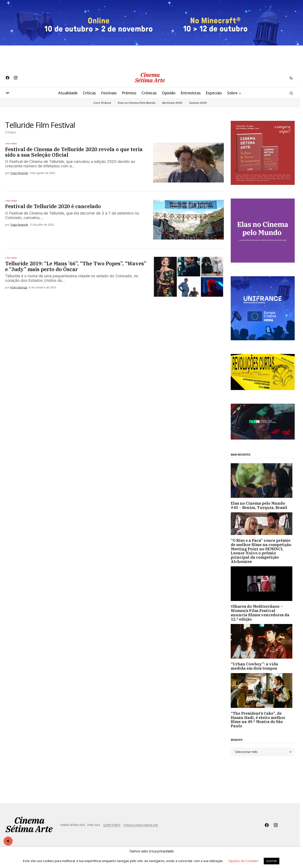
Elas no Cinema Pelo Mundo (137, 103)
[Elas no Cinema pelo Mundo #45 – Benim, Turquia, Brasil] (263, 481)
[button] (291, 78)
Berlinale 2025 (172, 103)
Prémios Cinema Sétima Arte (141, 825)
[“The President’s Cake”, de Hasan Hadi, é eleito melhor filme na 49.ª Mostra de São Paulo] (263, 690)
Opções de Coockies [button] (243, 861)
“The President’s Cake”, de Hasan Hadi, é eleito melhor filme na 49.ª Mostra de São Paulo (258, 720)
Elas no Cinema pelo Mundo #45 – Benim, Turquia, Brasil (259, 506)
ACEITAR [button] (272, 861)
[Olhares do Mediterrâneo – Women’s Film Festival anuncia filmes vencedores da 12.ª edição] (263, 584)
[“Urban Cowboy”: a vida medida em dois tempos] (263, 641)
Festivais (12, 144)
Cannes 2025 (198, 103)
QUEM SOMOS (112, 825)
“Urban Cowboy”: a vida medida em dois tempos (254, 666)
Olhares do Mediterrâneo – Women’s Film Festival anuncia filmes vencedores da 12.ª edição (260, 613)
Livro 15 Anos (102, 103)
